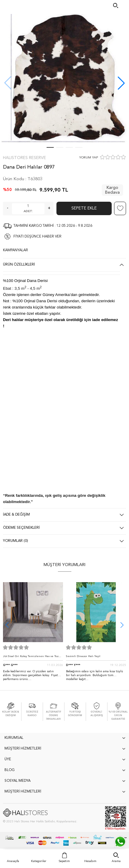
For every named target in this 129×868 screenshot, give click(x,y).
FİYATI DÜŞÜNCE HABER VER (37, 237)
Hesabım (90, 861)
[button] (121, 83)
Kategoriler (39, 861)
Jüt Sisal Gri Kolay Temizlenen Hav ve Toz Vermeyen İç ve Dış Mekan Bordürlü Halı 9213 (31, 658)
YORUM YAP (89, 158)
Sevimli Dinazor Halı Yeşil (83, 656)
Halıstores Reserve (24, 158)
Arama (116, 861)
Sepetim (64, 861)
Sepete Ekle (84, 208)
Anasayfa (13, 861)
